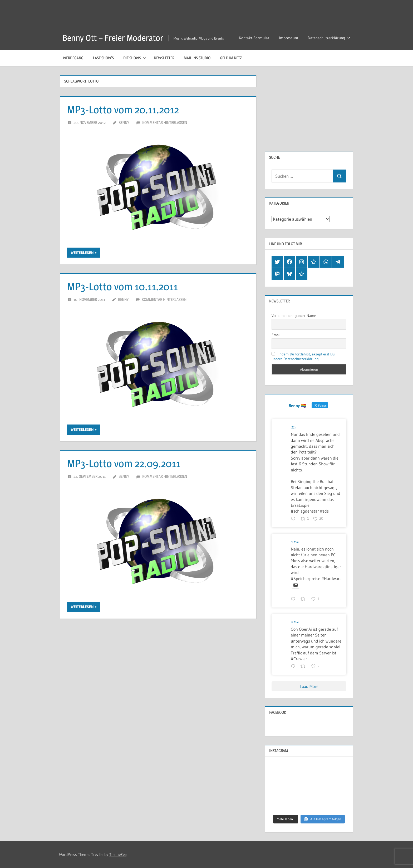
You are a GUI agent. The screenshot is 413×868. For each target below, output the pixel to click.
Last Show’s (103, 58)
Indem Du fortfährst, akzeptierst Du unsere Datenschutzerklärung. (303, 356)
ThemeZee (118, 854)
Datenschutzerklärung (329, 38)
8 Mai (295, 622)
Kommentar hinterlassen (165, 122)
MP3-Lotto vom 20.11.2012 (123, 110)
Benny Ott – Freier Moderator (113, 38)
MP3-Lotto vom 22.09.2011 (124, 463)
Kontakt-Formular (254, 38)
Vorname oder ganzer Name (294, 316)
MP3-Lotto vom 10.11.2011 (122, 286)
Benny (124, 122)
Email (276, 335)
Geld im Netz (231, 58)
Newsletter (164, 58)
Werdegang (73, 58)
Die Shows (135, 58)
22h (294, 427)
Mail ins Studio (197, 58)
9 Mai (295, 542)
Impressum (289, 38)
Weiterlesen (82, 253)
